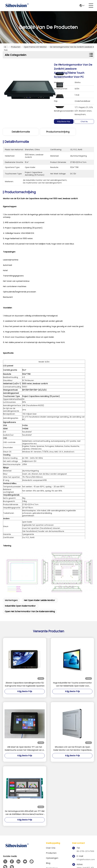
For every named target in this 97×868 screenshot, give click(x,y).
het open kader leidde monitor (39, 556)
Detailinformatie (21, 132)
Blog (48, 819)
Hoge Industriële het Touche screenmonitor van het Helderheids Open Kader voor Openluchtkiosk (72, 640)
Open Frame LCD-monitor (35, 47)
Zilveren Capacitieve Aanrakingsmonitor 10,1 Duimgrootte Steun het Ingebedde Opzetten (25, 640)
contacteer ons (52, 825)
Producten (16, 47)
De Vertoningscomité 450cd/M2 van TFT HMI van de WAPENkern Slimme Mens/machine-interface (25, 769)
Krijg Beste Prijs (64, 122)
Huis (6, 47)
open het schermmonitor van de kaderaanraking (30, 567)
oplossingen (52, 814)
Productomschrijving (58, 132)
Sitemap (20, 854)
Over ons (51, 804)
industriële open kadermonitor (20, 562)
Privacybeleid (9, 854)
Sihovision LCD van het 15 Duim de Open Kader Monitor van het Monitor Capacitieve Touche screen (72, 704)
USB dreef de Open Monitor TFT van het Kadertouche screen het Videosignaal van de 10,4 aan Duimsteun (25, 704)
